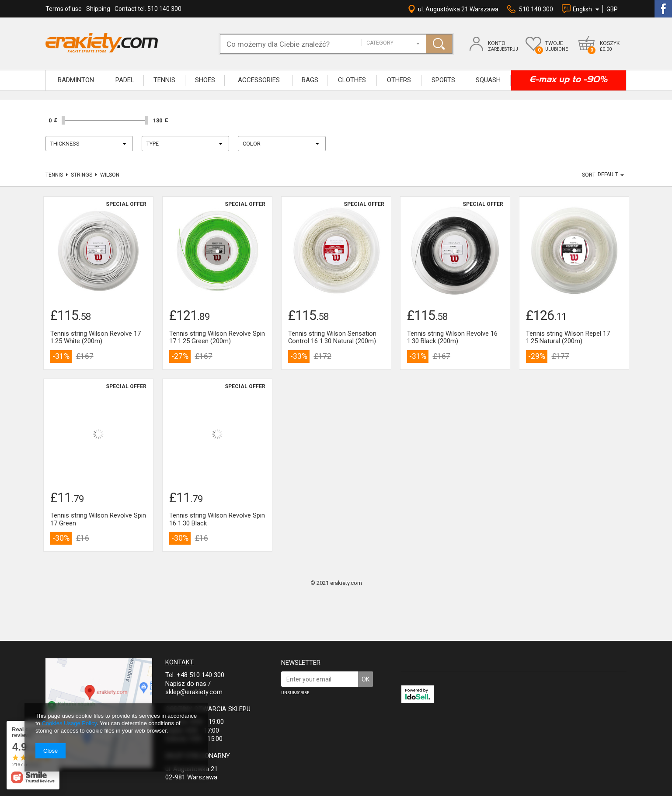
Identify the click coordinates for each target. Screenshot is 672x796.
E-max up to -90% (568, 79)
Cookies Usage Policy (69, 723)
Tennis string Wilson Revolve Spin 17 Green (98, 520)
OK (366, 679)
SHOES (205, 80)
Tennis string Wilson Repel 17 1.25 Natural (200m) (568, 338)
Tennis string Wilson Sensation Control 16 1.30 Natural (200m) (332, 338)
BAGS (310, 80)
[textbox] (295, 44)
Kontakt (179, 662)
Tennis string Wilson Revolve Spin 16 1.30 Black (217, 520)
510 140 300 (536, 9)
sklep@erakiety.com (194, 692)
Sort (589, 175)
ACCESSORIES (259, 80)
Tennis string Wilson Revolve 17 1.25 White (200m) (96, 338)
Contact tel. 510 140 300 (148, 9)
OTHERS (399, 80)
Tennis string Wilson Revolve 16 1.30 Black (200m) (452, 338)
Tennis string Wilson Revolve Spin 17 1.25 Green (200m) (217, 338)
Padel (125, 80)
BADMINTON (76, 80)
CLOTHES (352, 80)
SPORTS (443, 80)
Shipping (98, 9)
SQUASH (488, 80)
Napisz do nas (186, 684)
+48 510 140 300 (200, 675)
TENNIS (164, 80)
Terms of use (64, 9)
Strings (82, 175)
